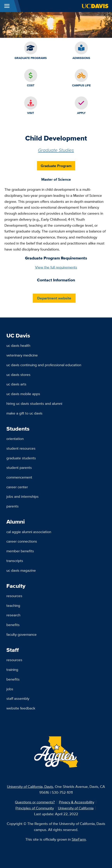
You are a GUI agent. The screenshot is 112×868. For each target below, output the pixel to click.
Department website (54, 298)
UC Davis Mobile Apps (23, 394)
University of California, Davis (30, 786)
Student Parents (19, 467)
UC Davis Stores (18, 375)
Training (12, 669)
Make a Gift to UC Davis (24, 413)
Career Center (17, 487)
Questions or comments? (35, 802)
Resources (14, 596)
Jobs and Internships (22, 496)
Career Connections (22, 541)
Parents (12, 506)
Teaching (13, 605)
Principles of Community (35, 808)
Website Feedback (21, 708)
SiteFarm (79, 839)
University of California (76, 808)
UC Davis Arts (16, 384)
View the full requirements (56, 267)
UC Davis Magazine (21, 570)
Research (13, 615)
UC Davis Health (18, 345)
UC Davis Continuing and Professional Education (44, 365)
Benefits (13, 625)
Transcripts (15, 561)
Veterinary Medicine (22, 355)
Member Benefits (20, 551)
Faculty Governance (22, 634)
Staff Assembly (18, 698)
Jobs (10, 689)
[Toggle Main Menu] (7, 6)
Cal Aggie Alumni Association (29, 532)
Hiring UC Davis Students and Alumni (34, 403)
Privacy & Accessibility (77, 802)
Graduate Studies (56, 150)
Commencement (19, 477)
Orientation (15, 439)
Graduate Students (21, 458)
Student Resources (21, 448)
